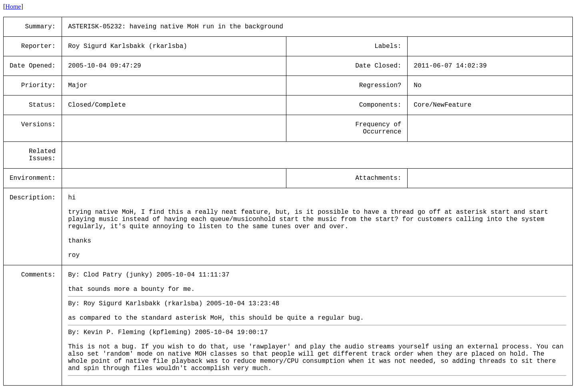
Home (13, 7)
